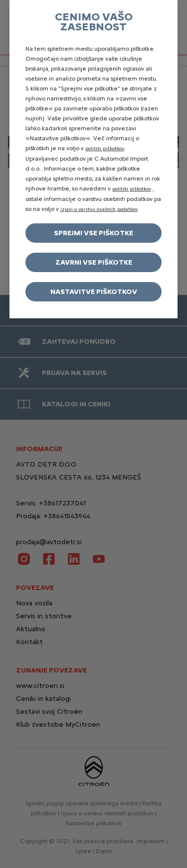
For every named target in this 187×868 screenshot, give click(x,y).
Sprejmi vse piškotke (93, 233)
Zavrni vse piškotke (94, 262)
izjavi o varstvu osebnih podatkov (99, 209)
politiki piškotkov (105, 148)
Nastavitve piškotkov (94, 292)
